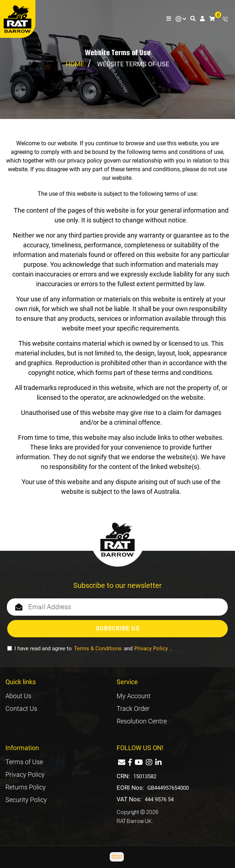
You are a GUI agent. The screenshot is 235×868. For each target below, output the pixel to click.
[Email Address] (117, 607)
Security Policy (26, 800)
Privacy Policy (151, 648)
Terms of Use (24, 762)
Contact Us (21, 708)
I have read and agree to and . (89, 649)
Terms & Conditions (98, 648)
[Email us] (122, 762)
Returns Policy (26, 787)
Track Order (133, 708)
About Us (18, 696)
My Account (134, 696)
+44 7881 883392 (225, 19)
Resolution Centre (142, 721)
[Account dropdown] (202, 19)
